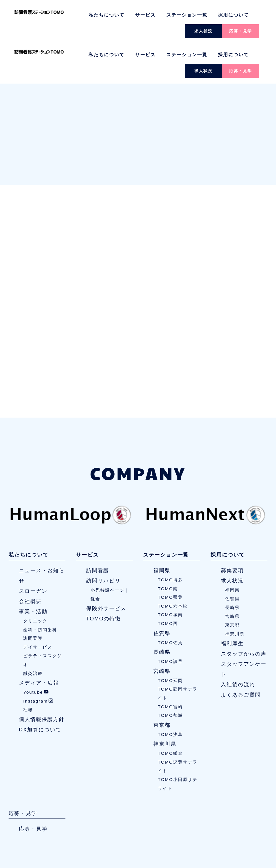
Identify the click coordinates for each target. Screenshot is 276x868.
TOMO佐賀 (170, 603)
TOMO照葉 (170, 558)
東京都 (162, 686)
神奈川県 (165, 705)
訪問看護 (33, 599)
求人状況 (203, 31)
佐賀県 (162, 594)
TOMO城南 (170, 575)
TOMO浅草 (170, 695)
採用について (233, 15)
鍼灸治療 (33, 634)
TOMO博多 (170, 540)
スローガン (33, 552)
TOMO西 (168, 584)
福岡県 (162, 531)
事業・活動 (33, 572)
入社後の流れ (238, 645)
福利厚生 (232, 604)
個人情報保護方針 (42, 680)
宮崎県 (162, 632)
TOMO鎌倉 (170, 714)
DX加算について (40, 690)
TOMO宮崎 (170, 667)
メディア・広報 (39, 644)
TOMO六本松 (173, 567)
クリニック (35, 581)
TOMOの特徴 (104, 579)
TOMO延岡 (170, 641)
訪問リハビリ (103, 541)
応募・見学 (241, 31)
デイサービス (38, 608)
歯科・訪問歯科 (40, 590)
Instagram (38, 662)
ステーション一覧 (187, 15)
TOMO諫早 (170, 622)
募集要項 (232, 531)
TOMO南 (168, 549)
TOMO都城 (170, 676)
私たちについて (107, 15)
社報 (28, 670)
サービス (145, 15)
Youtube (36, 653)
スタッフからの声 (244, 614)
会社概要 (30, 562)
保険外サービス (106, 569)
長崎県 (162, 613)
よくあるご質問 (241, 655)
